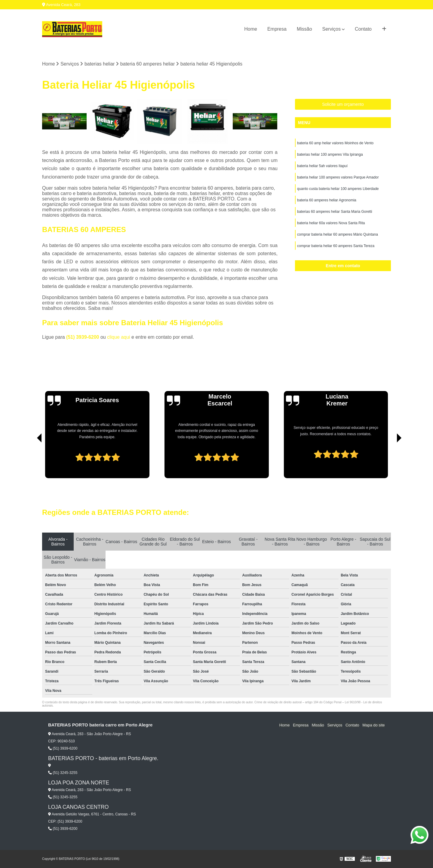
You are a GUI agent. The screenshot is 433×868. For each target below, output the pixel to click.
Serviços (332, 29)
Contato (363, 29)
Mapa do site (373, 725)
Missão (304, 29)
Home (251, 29)
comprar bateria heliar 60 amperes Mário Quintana (338, 235)
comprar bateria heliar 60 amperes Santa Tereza (336, 246)
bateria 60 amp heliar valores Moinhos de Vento (335, 143)
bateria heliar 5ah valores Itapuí (322, 166)
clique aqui (119, 337)
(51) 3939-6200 (83, 337)
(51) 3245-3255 (63, 773)
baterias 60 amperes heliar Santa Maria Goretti (335, 212)
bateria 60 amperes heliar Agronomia (327, 200)
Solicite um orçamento (343, 105)
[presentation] (31, 461)
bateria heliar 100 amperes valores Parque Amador (338, 178)
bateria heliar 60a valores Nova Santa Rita (331, 223)
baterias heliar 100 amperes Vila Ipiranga (330, 155)
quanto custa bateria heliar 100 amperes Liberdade (338, 189)
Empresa (277, 29)
